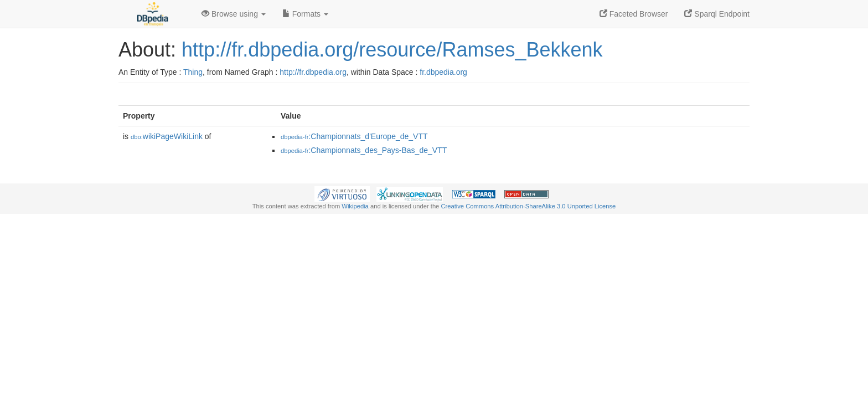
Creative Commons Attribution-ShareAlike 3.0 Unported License (528, 206)
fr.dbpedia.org (443, 72)
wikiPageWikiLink (167, 136)
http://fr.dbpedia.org (313, 72)
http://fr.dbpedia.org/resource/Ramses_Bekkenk (392, 50)
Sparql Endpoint (717, 14)
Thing (193, 72)
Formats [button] (305, 14)
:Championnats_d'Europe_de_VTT (354, 136)
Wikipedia (355, 206)
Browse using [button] (234, 14)
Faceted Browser (634, 14)
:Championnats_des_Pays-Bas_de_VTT (364, 150)
